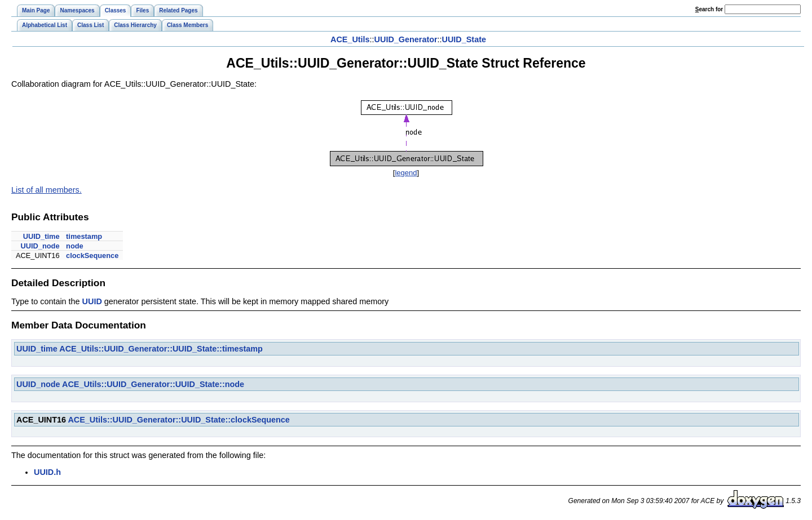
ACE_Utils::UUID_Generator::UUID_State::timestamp (161, 349)
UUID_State (464, 39)
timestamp (84, 236)
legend (406, 173)
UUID (92, 301)
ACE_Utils (350, 39)
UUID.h (47, 472)
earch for (709, 9)
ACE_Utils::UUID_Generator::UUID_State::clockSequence (178, 420)
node (75, 246)
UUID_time (41, 236)
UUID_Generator (406, 39)
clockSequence (92, 255)
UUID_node (40, 246)
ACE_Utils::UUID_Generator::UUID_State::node (153, 384)
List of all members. (47, 190)
